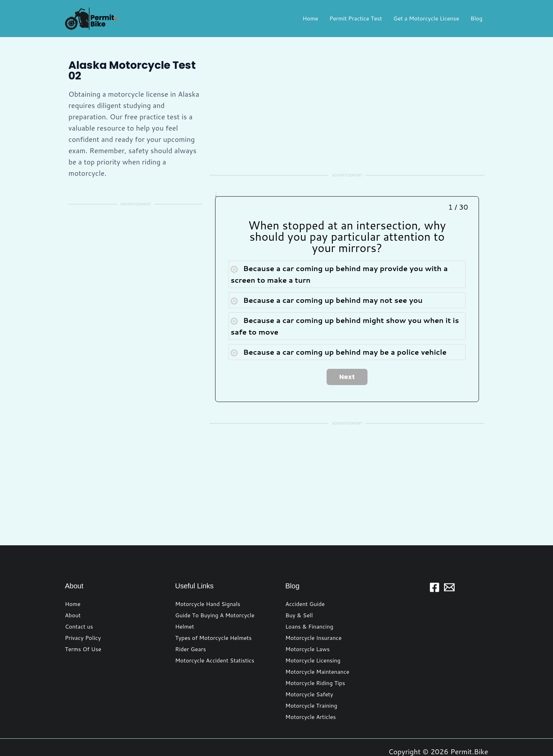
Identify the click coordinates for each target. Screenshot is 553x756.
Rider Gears (191, 624)
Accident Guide (305, 579)
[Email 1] (449, 562)
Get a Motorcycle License (426, 18)
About (73, 590)
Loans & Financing (309, 601)
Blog (476, 18)
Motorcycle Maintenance (317, 646)
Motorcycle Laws (308, 624)
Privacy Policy (83, 613)
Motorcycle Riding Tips (315, 658)
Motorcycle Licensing (313, 635)
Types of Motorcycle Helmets (214, 613)
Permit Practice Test (356, 18)
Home (310, 18)
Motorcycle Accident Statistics (215, 635)
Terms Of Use (83, 624)
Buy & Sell (299, 590)
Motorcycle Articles (311, 692)
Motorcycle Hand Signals (208, 579)
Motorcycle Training (311, 680)
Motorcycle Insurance (314, 613)
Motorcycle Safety (309, 669)
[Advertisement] (135, 268)
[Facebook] (435, 562)
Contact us (79, 601)
